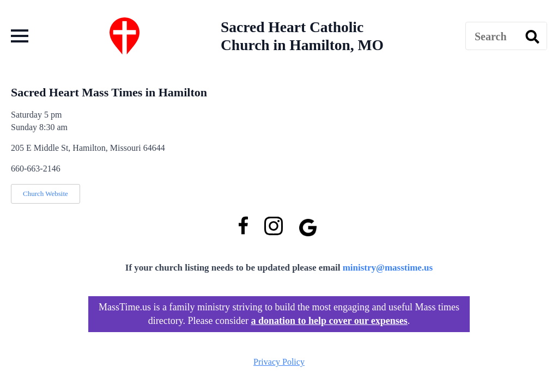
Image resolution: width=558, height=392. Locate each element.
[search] (532, 36)
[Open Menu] (20, 36)
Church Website (46, 194)
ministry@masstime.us (388, 268)
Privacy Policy (279, 362)
